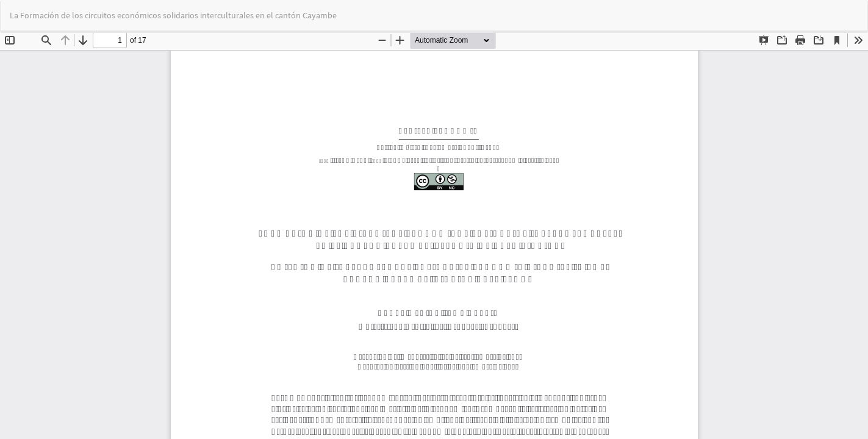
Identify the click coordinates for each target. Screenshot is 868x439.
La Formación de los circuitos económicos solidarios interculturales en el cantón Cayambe (173, 15)
